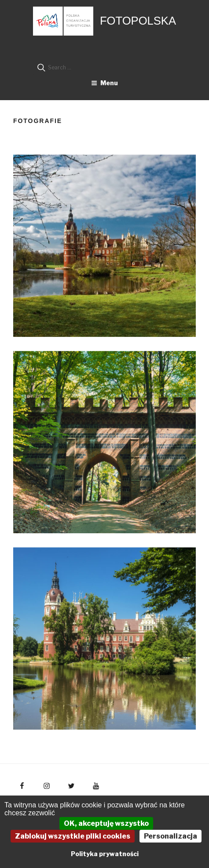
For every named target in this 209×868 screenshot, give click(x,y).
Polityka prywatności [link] (105, 854)
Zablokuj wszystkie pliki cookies (73, 836)
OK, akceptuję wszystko (106, 823)
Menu (104, 83)
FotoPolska (138, 21)
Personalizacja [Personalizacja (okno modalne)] (170, 836)
